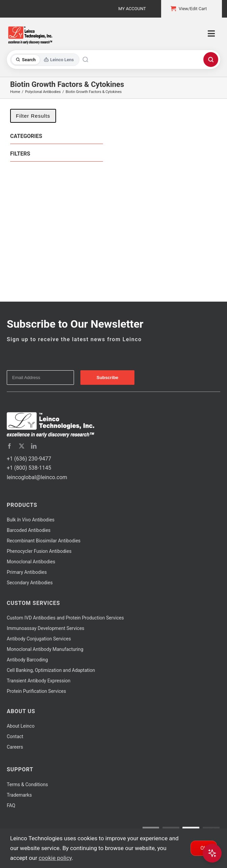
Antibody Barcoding (27, 660)
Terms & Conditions (27, 784)
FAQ (11, 805)
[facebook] (9, 446)
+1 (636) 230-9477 (29, 459)
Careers (15, 747)
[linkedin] (34, 446)
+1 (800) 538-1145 (29, 468)
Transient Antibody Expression (39, 681)
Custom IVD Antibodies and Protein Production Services (65, 618)
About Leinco (21, 726)
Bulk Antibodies (31, 520)
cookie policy (55, 858)
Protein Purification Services (36, 691)
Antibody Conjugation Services (39, 639)
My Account (132, 9)
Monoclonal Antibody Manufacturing (45, 649)
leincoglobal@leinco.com (37, 477)
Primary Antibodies (27, 572)
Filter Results (33, 116)
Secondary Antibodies (30, 583)
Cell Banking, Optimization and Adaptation (51, 670)
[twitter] (22, 446)
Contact (15, 736)
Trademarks (19, 795)
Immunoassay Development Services (46, 628)
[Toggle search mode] (45, 60)
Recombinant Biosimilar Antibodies (44, 541)
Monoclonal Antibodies (31, 562)
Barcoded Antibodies (29, 530)
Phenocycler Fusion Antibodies (39, 551)
